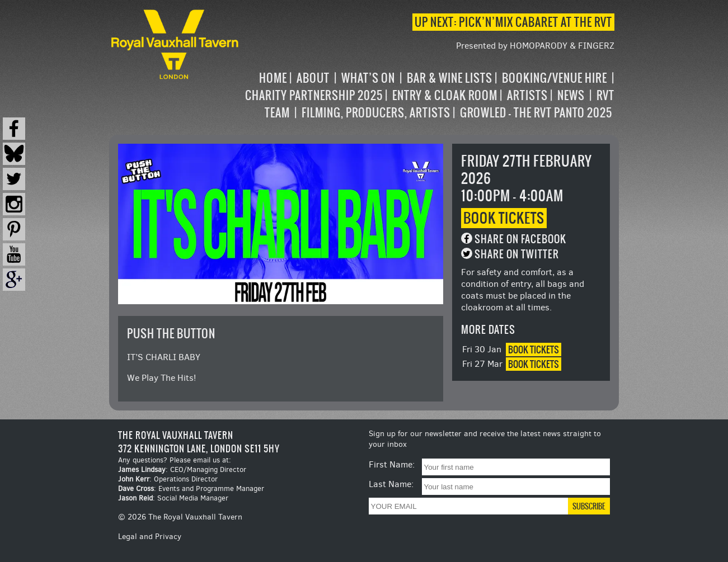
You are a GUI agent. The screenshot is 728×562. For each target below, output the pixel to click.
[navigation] (428, 95)
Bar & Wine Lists (450, 78)
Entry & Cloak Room (445, 95)
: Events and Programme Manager (191, 488)
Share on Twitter (517, 254)
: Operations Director (168, 479)
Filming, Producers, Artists (376, 113)
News (571, 95)
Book (504, 218)
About (313, 78)
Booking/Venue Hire (555, 78)
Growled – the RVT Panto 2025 (536, 113)
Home (273, 78)
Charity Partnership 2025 (314, 95)
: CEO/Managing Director (182, 469)
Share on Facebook (520, 239)
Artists (527, 95)
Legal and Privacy (150, 537)
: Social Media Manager (173, 498)
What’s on (368, 78)
